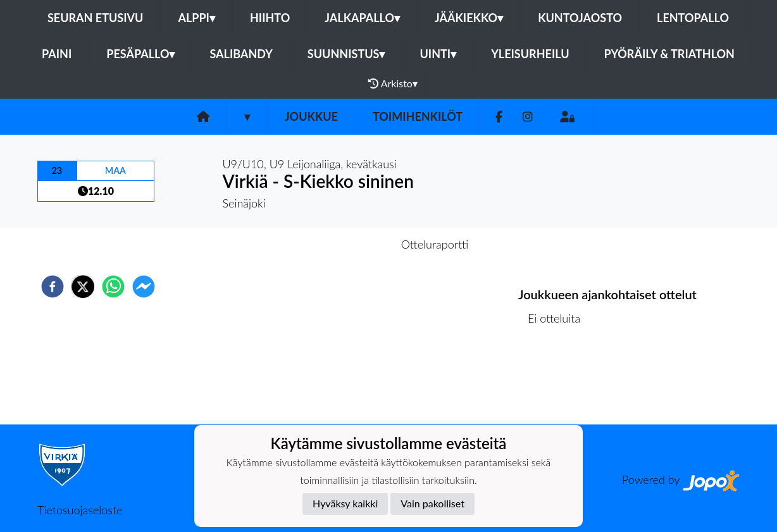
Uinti (438, 54)
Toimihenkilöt (418, 116)
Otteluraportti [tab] (435, 244)
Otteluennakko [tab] (345, 244)
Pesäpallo (140, 54)
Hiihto (270, 18)
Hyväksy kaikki (345, 503)
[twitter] (83, 287)
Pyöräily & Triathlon (669, 54)
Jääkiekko (469, 18)
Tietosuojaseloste (80, 510)
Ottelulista (559, 382)
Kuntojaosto (580, 18)
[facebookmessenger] (144, 287)
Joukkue (311, 116)
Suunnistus (346, 54)
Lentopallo (693, 18)
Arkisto (393, 84)
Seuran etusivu (96, 18)
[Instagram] (528, 117)
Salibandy (241, 54)
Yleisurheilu (530, 54)
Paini (57, 54)
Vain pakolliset (432, 503)
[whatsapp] (113, 287)
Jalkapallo (362, 18)
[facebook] (53, 287)
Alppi (196, 18)
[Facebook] (499, 117)
